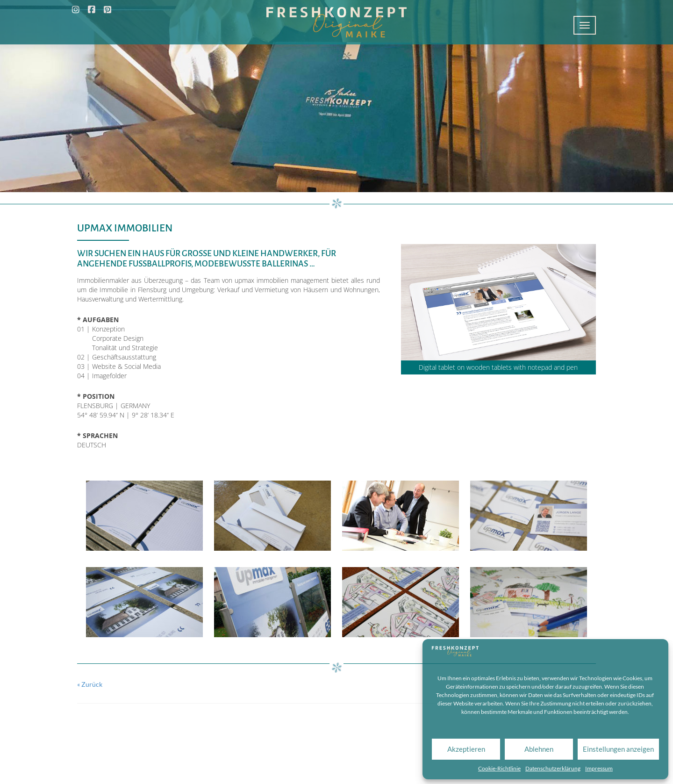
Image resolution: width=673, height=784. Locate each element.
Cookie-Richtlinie (499, 768)
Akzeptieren (466, 749)
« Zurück (90, 684)
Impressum (599, 768)
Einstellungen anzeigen (618, 749)
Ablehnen (539, 749)
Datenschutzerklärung (553, 768)
